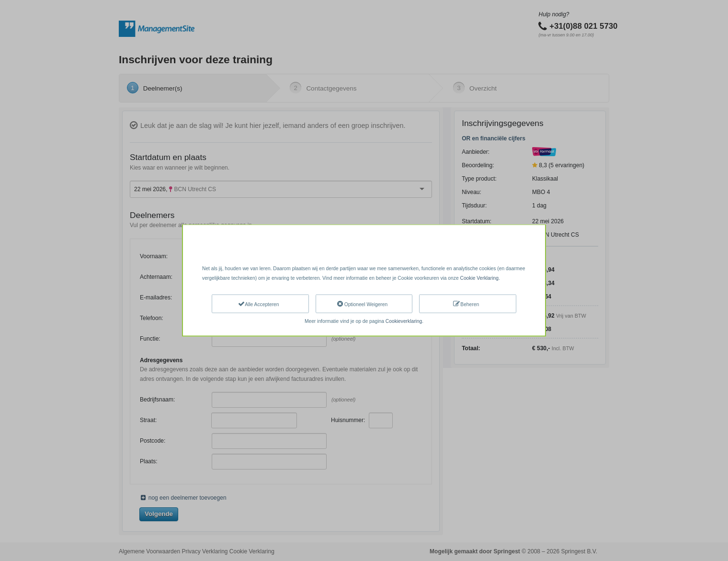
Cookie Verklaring (479, 278)
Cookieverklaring (404, 321)
